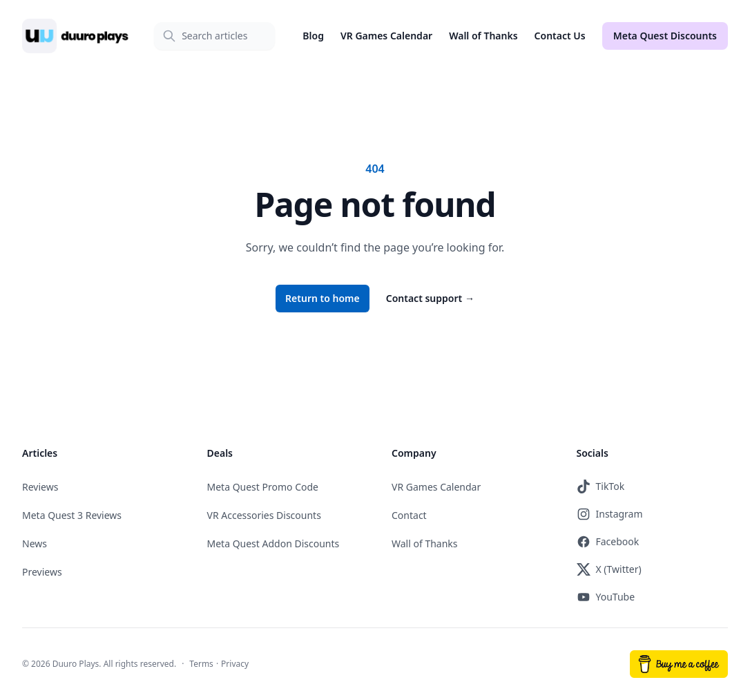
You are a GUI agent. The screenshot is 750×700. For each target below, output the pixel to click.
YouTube (606, 597)
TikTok (601, 486)
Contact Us (560, 36)
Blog (313, 36)
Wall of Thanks (483, 36)
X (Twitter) (609, 569)
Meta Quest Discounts (665, 36)
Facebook (608, 542)
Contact (409, 515)
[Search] (214, 36)
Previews (42, 572)
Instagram (610, 514)
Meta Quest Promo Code (263, 487)
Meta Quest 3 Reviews (72, 515)
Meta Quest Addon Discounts (273, 543)
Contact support (430, 298)
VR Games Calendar (386, 36)
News (35, 543)
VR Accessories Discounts (264, 515)
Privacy (235, 664)
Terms (201, 664)
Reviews (40, 487)
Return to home (323, 298)
